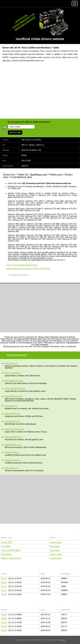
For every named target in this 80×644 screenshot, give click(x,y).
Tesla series (55, 546)
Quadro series (56, 542)
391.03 (4, 594)
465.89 (4, 615)
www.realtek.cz (11, 406)
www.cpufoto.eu (11, 468)
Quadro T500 (7, 542)
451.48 (4, 630)
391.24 (4, 590)
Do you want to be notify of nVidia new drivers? (29, 122)
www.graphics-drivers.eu (15, 388)
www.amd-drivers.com (14, 381)
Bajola (63, 640)
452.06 (4, 626)
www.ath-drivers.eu (13, 373)
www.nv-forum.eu (12, 452)
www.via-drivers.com (13, 437)
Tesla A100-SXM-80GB (11, 550)
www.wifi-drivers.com (14, 396)
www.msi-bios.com (12, 421)
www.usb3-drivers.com (14, 429)
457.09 (4, 622)
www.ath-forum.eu (12, 460)
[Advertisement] (40, 92)
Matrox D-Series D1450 (11, 558)
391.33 (4, 586)
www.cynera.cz (11, 363)
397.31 (4, 578)
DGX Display (6, 554)
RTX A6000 (6, 546)
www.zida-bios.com (13, 445)
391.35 (4, 582)
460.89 (4, 619)
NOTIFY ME (15, 133)
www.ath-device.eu (13, 414)
